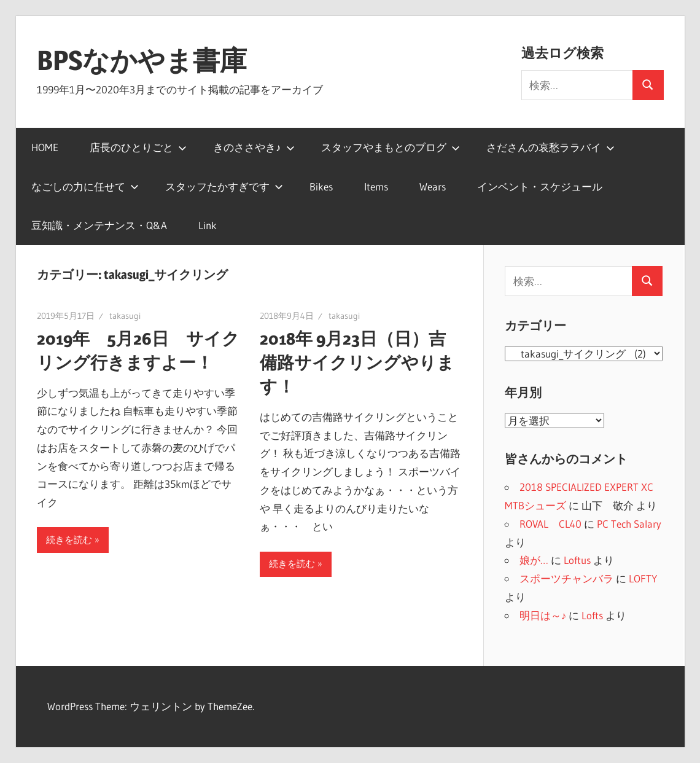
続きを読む (69, 540)
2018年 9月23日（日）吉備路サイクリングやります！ (357, 362)
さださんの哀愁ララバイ (550, 147)
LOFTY (643, 578)
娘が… (534, 560)
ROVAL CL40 (550, 524)
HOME (45, 147)
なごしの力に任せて (85, 186)
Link (208, 225)
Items (376, 186)
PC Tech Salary (629, 524)
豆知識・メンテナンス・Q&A (99, 225)
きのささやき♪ (254, 147)
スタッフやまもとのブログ (391, 147)
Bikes (321, 186)
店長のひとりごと (138, 147)
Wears (433, 186)
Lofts (592, 615)
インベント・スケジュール (540, 186)
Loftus (577, 560)
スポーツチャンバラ (566, 578)
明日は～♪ (543, 615)
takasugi (125, 316)
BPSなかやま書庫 (142, 60)
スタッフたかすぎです (224, 186)
